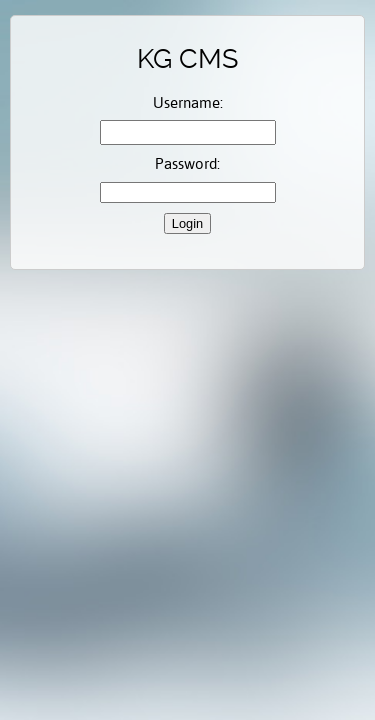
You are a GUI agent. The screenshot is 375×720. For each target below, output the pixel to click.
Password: (187, 163)
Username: (188, 102)
